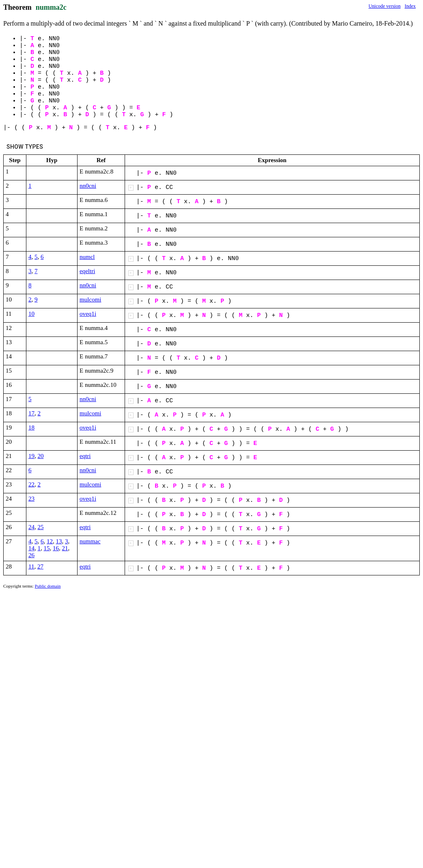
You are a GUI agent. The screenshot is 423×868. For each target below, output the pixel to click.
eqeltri (87, 271)
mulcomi (90, 299)
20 (41, 456)
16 (56, 548)
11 (31, 566)
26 (31, 555)
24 (31, 527)
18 (31, 427)
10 (31, 314)
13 (59, 541)
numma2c (51, 7)
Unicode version (385, 6)
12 (50, 541)
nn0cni (88, 186)
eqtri (85, 456)
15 (47, 548)
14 (31, 548)
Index (410, 6)
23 (31, 499)
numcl (87, 257)
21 (65, 548)
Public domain (48, 586)
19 (31, 456)
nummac (90, 541)
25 (41, 527)
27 (40, 566)
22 (31, 484)
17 (31, 413)
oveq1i (88, 314)
